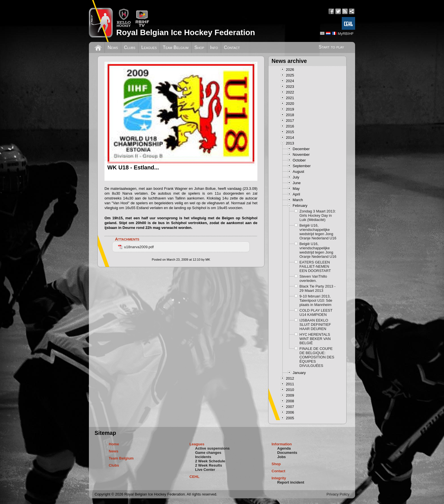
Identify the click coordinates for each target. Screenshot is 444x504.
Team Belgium (176, 47)
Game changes (208, 453)
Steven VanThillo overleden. (313, 278)
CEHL (194, 477)
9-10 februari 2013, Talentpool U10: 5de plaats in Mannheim (316, 300)
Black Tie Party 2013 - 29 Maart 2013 (318, 288)
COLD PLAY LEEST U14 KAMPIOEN (316, 312)
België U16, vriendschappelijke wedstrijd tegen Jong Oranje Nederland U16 (318, 232)
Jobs (281, 457)
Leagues (149, 47)
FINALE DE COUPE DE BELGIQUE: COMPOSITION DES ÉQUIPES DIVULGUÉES (317, 357)
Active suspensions (212, 448)
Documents (287, 453)
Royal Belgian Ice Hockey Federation (185, 32)
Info (214, 47)
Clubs (130, 47)
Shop (199, 47)
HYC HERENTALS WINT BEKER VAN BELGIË (315, 339)
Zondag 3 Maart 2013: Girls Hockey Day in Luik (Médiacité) (318, 215)
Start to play (331, 47)
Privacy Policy (338, 494)
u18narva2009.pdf (136, 247)
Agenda (284, 448)
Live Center (205, 470)
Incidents (203, 457)
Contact (232, 47)
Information (282, 444)
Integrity (279, 478)
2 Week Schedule (210, 461)
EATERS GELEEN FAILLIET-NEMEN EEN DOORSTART (315, 266)
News (113, 47)
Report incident (291, 482)
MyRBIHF (346, 34)
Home (114, 444)
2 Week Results (209, 465)
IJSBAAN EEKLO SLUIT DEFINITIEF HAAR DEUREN (315, 325)
